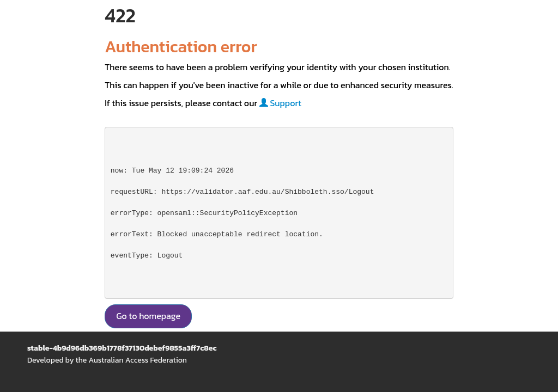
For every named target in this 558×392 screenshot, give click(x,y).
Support (280, 103)
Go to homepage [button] (148, 316)
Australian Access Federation (137, 360)
